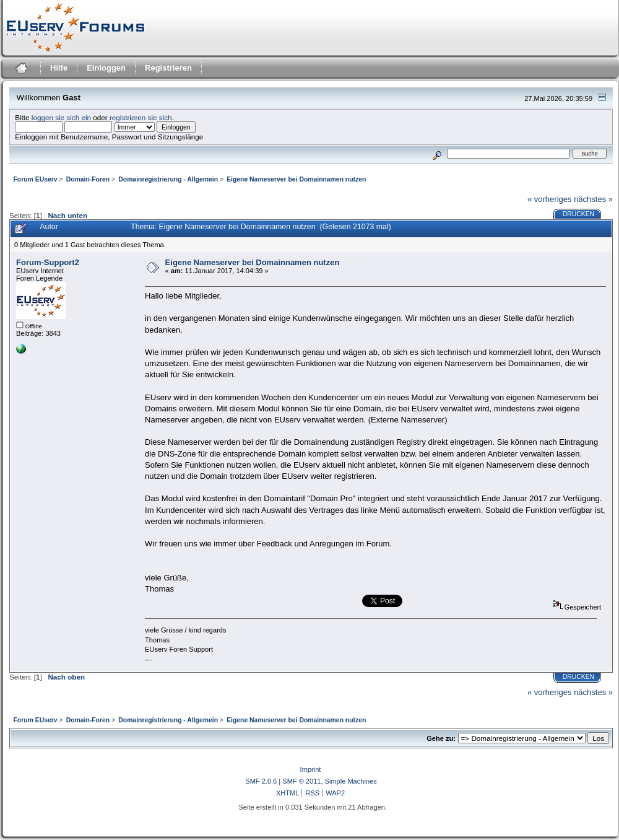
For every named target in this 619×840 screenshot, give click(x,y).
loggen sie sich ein (61, 117)
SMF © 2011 (301, 781)
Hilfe (59, 68)
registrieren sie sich (141, 117)
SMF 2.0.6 (261, 781)
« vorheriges (550, 199)
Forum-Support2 (48, 262)
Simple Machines (351, 781)
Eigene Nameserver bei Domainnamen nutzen (253, 262)
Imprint (311, 769)
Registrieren (168, 68)
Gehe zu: (441, 738)
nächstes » (593, 199)
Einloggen (106, 68)
